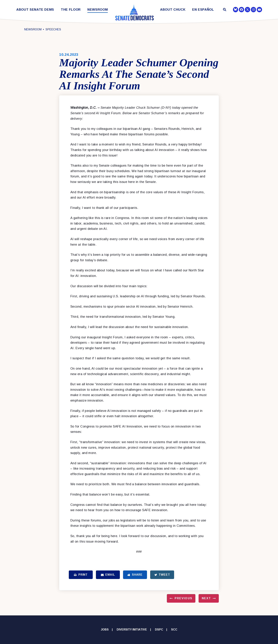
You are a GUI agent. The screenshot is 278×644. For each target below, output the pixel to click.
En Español (203, 10)
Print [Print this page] (81, 575)
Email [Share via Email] (108, 575)
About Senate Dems (35, 10)
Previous (184, 598)
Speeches (53, 29)
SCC (174, 630)
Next (206, 598)
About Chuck (173, 10)
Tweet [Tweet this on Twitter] (162, 575)
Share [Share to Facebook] (135, 575)
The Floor (71, 10)
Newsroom (98, 10)
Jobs (105, 630)
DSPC (159, 630)
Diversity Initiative (132, 630)
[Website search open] (224, 10)
